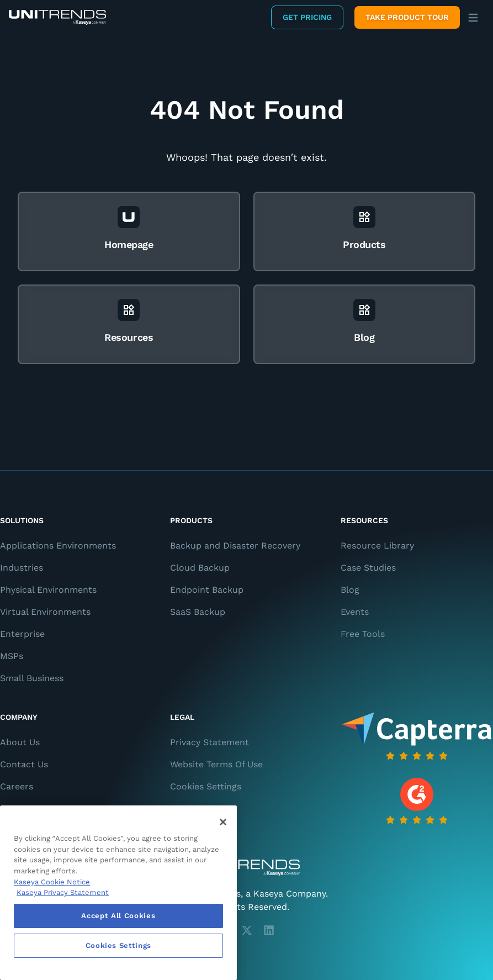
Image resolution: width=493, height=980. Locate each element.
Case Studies (368, 568)
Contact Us (24, 764)
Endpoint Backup (207, 590)
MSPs (12, 656)
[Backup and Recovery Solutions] (57, 17)
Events (355, 612)
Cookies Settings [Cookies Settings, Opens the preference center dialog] (119, 945)
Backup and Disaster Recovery (235, 546)
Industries (22, 568)
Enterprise (22, 634)
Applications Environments (58, 546)
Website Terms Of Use (216, 764)
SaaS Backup (198, 612)
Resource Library (377, 546)
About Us (20, 742)
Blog (350, 590)
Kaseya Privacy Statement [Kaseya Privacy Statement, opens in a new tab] (63, 892)
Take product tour (407, 17)
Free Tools (363, 634)
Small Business (32, 678)
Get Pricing (307, 17)
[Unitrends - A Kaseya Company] (246, 868)
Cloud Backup (200, 568)
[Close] (223, 822)
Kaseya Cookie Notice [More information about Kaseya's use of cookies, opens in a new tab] (52, 882)
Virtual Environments (45, 612)
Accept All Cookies (118, 916)
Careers (17, 786)
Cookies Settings (206, 786)
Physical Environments (48, 590)
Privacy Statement (210, 742)
